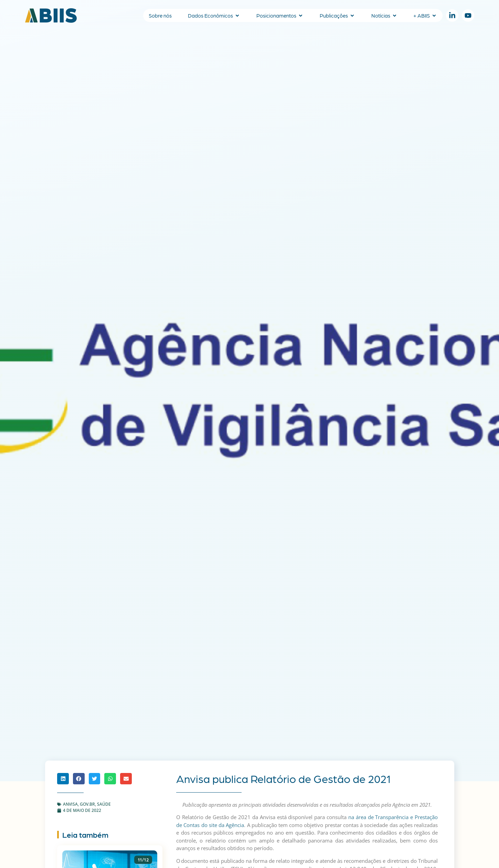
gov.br (87, 804)
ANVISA (70, 804)
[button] (63, 779)
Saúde (104, 804)
